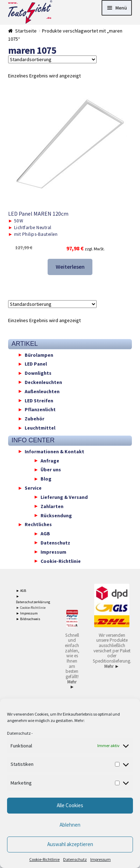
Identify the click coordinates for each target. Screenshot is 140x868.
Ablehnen (70, 825)
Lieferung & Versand (64, 497)
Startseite (26, 31)
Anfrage (50, 460)
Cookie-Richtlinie (44, 859)
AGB (45, 534)
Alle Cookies (70, 805)
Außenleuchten (42, 391)
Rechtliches (38, 524)
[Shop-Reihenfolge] (52, 59)
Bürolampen (39, 355)
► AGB (21, 591)
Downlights (38, 373)
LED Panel (36, 364)
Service (33, 488)
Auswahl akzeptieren (70, 844)
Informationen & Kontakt (54, 451)
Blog (46, 479)
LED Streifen (39, 400)
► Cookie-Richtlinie (31, 608)
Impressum (101, 859)
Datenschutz (19, 733)
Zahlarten (52, 506)
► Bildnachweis (28, 619)
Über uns (51, 470)
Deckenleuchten (43, 382)
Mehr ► (72, 685)
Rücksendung (56, 515)
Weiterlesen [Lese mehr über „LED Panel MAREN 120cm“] (70, 267)
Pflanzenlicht (40, 409)
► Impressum (27, 613)
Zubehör (35, 419)
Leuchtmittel (40, 428)
